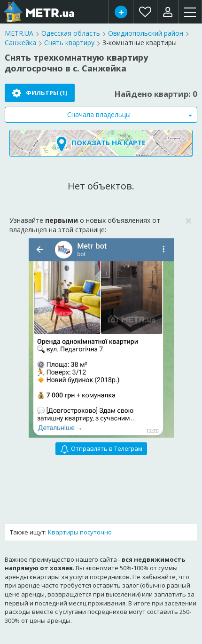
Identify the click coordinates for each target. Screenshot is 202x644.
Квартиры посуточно (80, 532)
